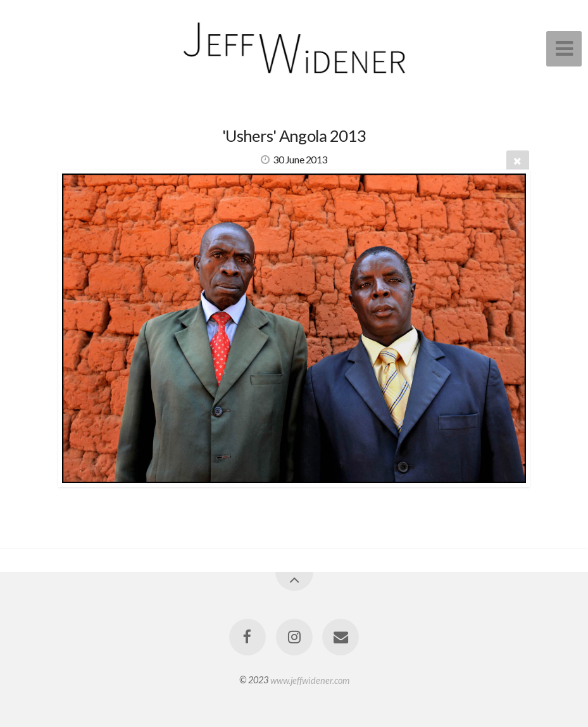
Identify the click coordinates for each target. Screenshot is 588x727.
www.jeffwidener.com (310, 680)
